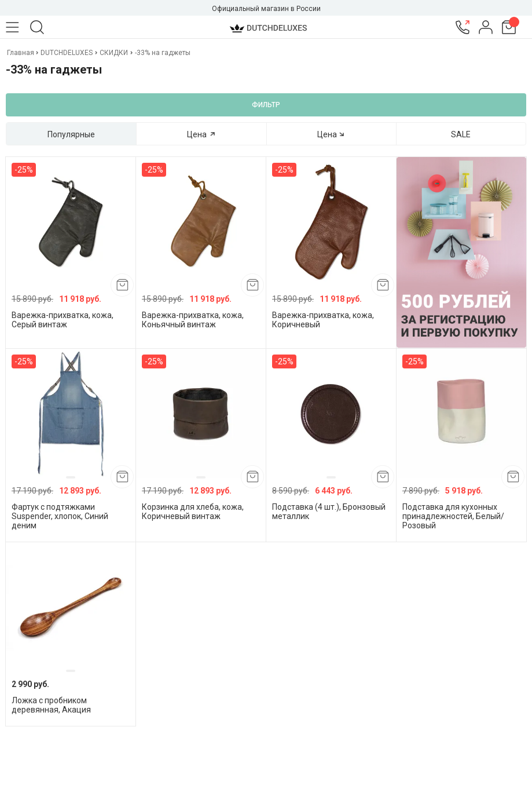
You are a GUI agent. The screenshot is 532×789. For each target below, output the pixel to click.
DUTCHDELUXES (67, 53)
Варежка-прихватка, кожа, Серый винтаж (63, 320)
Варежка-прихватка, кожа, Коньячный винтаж (193, 320)
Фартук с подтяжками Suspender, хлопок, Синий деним (60, 516)
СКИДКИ (114, 53)
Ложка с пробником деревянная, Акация (51, 705)
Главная (21, 53)
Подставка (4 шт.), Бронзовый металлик (329, 512)
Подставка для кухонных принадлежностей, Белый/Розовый (453, 516)
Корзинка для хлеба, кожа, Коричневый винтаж (193, 512)
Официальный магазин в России (266, 9)
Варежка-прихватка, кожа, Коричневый (323, 320)
